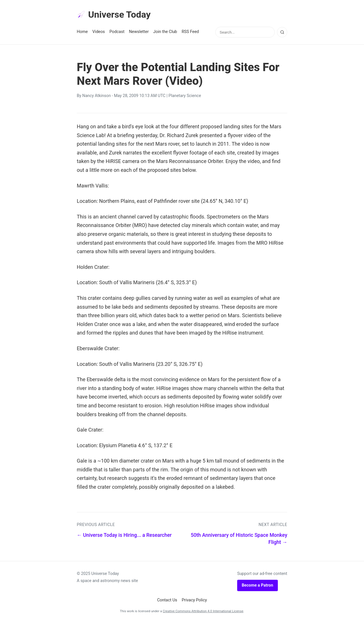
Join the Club (165, 32)
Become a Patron (258, 585)
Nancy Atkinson (96, 96)
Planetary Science (185, 96)
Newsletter (139, 32)
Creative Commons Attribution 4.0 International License (203, 611)
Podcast (117, 32)
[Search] (282, 32)
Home (82, 32)
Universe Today (114, 15)
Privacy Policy (194, 600)
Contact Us (167, 600)
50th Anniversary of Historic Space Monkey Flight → (239, 539)
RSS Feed (190, 32)
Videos (99, 32)
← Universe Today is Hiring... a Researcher (124, 535)
